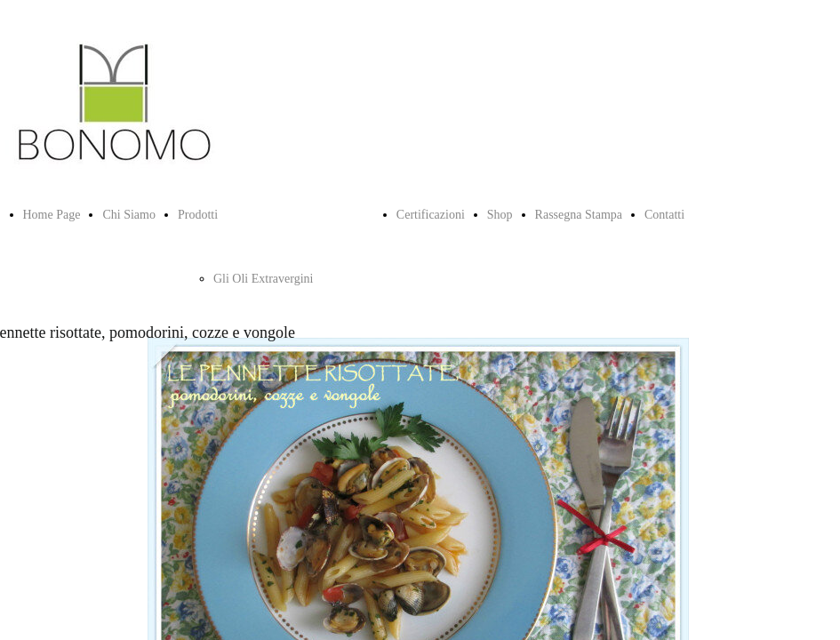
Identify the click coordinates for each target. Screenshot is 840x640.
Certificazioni (431, 215)
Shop (500, 215)
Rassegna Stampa (579, 215)
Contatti (664, 215)
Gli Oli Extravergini (264, 279)
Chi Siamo (129, 215)
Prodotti (198, 215)
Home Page (52, 215)
